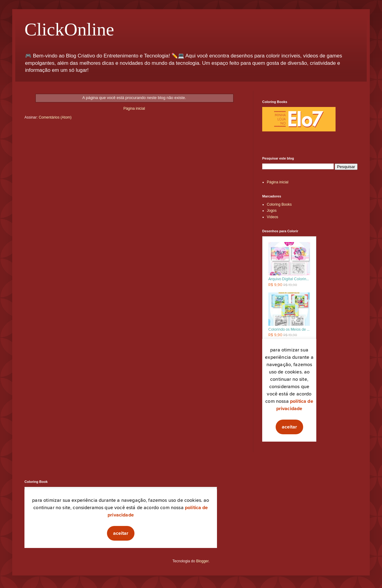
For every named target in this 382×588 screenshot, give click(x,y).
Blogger (202, 561)
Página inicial (134, 108)
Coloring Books (279, 204)
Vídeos (272, 217)
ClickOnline (69, 29)
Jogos (272, 211)
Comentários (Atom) (55, 117)
